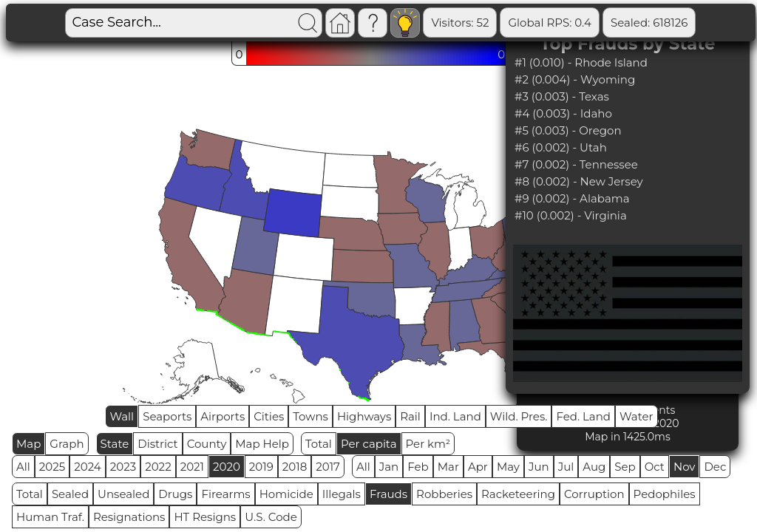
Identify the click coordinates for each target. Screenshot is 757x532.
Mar (448, 467)
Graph (67, 444)
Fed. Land (583, 416)
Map (28, 444)
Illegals (342, 494)
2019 (261, 467)
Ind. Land (455, 416)
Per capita (369, 444)
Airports (223, 416)
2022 (158, 467)
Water (637, 416)
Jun (539, 467)
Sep (625, 467)
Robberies (444, 494)
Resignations (129, 517)
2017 (328, 467)
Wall (122, 416)
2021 (192, 467)
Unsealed (123, 494)
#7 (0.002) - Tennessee (576, 164)
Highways (364, 416)
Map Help (262, 444)
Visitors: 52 (460, 23)
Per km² (428, 444)
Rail (410, 416)
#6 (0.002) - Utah (561, 147)
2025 (52, 467)
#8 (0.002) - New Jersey (579, 181)
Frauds (388, 494)
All (23, 467)
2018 (295, 467)
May (508, 467)
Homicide (286, 494)
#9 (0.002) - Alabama (572, 198)
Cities (269, 416)
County (207, 444)
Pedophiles (665, 494)
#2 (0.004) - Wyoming (575, 79)
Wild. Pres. (519, 416)
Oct (655, 467)
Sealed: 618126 (649, 23)
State (115, 444)
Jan (389, 467)
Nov (685, 467)
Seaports (167, 416)
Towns (310, 416)
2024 (88, 467)
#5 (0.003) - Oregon (568, 130)
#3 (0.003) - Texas (562, 96)
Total (319, 444)
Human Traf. (50, 517)
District (157, 444)
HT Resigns (205, 517)
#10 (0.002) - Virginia (571, 215)
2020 (227, 467)
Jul (566, 467)
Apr (478, 467)
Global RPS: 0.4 (550, 23)
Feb (418, 467)
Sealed (70, 494)
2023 (123, 467)
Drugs (175, 494)
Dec (715, 467)
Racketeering (518, 494)
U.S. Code (271, 517)
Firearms (225, 494)
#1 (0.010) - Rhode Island (581, 62)
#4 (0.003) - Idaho (563, 113)
